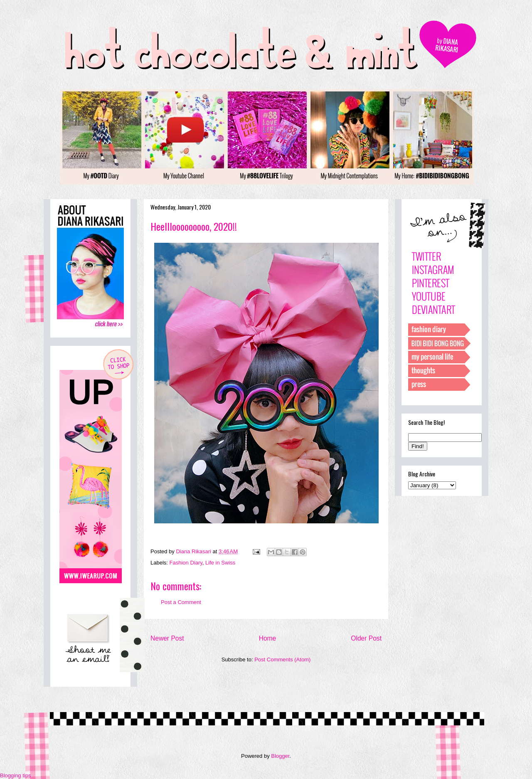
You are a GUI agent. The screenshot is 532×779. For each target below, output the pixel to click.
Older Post (366, 638)
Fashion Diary (186, 563)
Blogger (280, 756)
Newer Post (167, 638)
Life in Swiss (220, 563)
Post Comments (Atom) (282, 659)
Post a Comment (181, 602)
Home (268, 638)
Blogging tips (15, 775)
